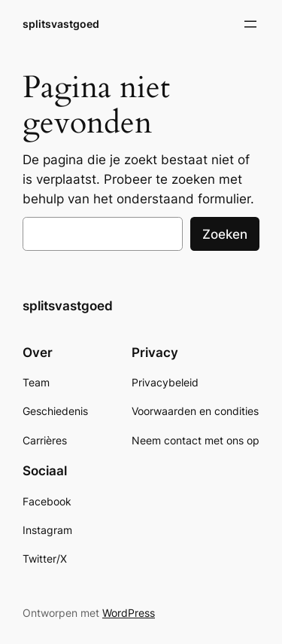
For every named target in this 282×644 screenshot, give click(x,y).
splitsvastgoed (61, 24)
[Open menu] (250, 24)
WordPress (129, 613)
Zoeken (225, 234)
